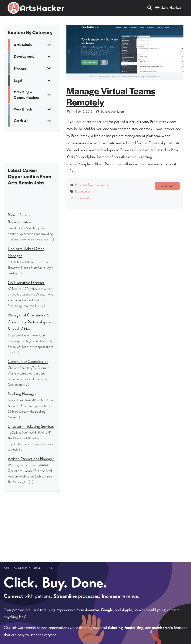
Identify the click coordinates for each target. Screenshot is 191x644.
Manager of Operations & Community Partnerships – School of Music (29, 322)
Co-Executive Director (26, 283)
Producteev (82, 191)
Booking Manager (22, 394)
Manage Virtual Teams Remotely (111, 96)
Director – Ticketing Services (31, 426)
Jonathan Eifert (114, 111)
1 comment (82, 198)
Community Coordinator (28, 361)
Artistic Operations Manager (31, 459)
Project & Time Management (93, 185)
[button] (149, 8)
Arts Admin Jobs (26, 182)
